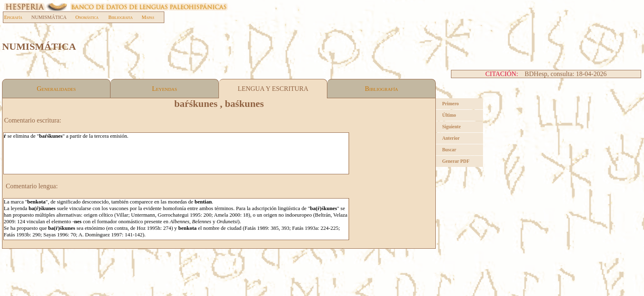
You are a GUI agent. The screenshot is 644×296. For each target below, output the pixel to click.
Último (449, 115)
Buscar (449, 150)
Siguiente (451, 127)
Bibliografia (121, 17)
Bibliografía (381, 89)
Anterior (451, 138)
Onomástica (87, 17)
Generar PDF (456, 161)
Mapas (148, 17)
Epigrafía (13, 17)
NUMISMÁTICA (53, 17)
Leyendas (164, 89)
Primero (450, 104)
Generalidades (56, 89)
